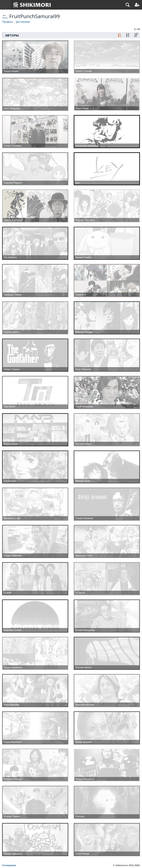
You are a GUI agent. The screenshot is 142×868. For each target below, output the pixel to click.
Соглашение (9, 865)
